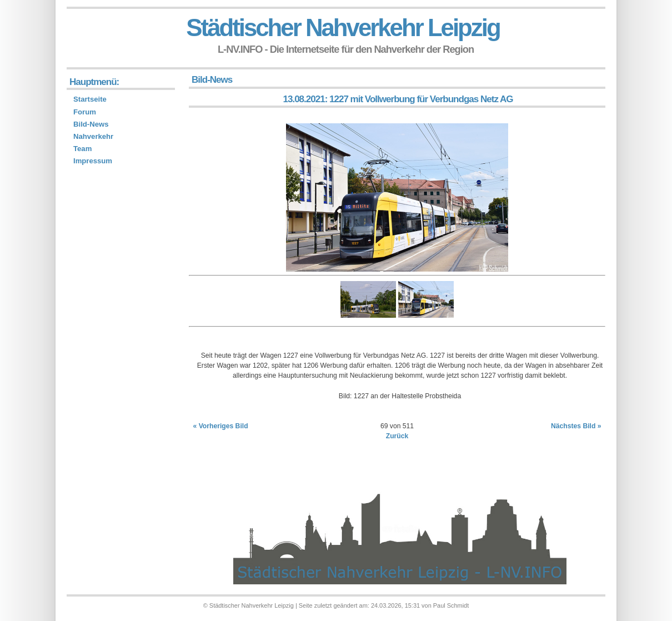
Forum (85, 112)
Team (82, 149)
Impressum (93, 161)
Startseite (90, 99)
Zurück (397, 436)
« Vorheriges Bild (221, 426)
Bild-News (91, 124)
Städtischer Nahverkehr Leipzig (343, 27)
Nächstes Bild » (576, 426)
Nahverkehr (93, 136)
